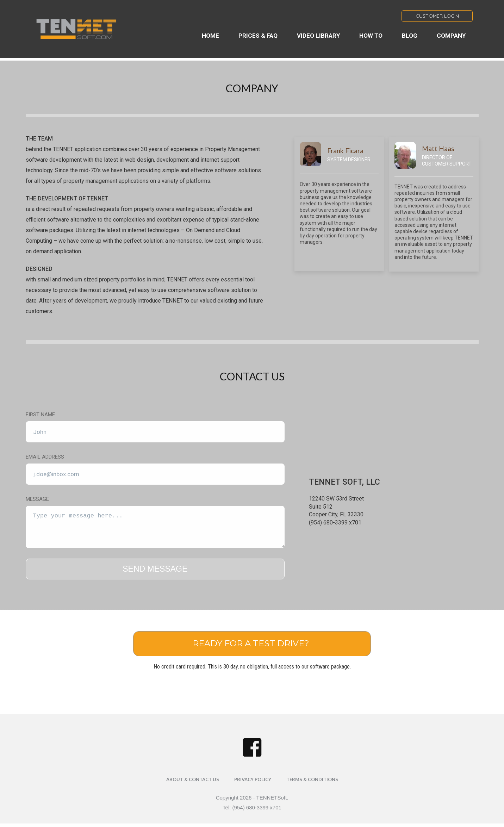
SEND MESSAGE (155, 569)
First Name (40, 415)
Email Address (45, 457)
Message (37, 499)
